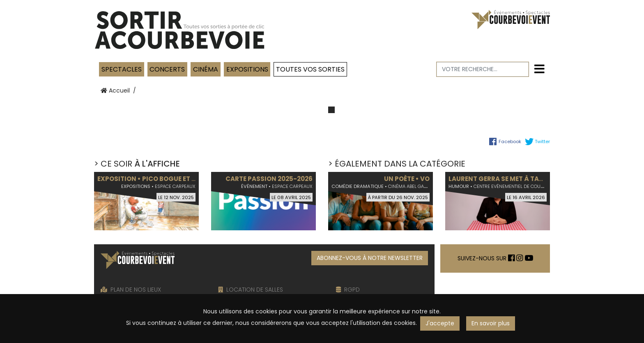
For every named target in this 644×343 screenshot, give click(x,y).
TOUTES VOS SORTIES (310, 69)
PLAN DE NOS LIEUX (131, 290)
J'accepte (440, 323)
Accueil (115, 90)
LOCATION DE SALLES (251, 290)
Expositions (247, 69)
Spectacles (122, 69)
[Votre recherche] (483, 69)
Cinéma (206, 69)
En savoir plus (491, 323)
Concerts (167, 69)
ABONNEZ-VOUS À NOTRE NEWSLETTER (370, 258)
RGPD (348, 290)
